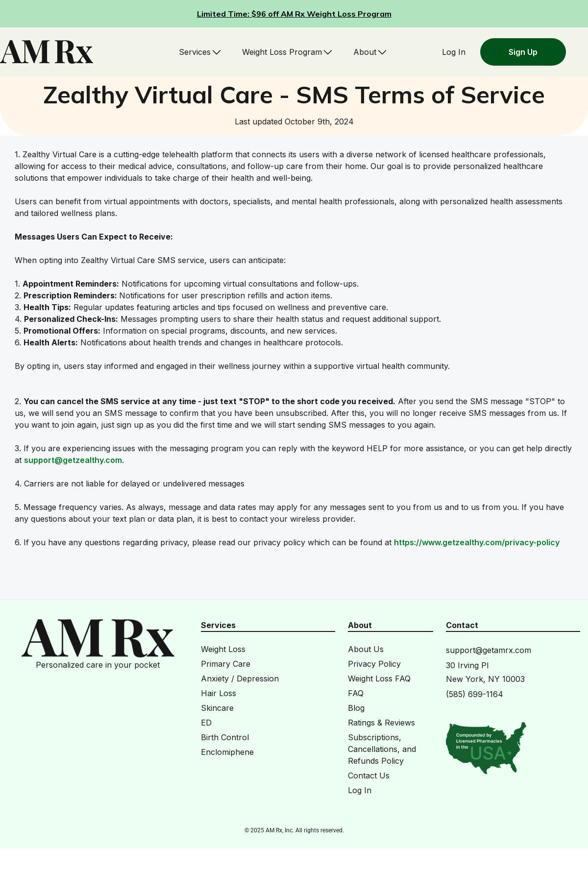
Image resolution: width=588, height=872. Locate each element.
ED (206, 723)
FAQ (356, 693)
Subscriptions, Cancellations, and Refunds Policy (382, 749)
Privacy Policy (374, 664)
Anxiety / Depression (240, 678)
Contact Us (369, 775)
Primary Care (226, 664)
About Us (366, 649)
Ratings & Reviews (381, 723)
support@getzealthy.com (73, 460)
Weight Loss (223, 649)
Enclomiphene (227, 752)
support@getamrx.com (489, 650)
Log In (454, 52)
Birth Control (225, 737)
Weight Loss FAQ (379, 678)
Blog (356, 708)
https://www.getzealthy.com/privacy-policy (477, 542)
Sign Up (523, 52)
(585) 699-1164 (475, 694)
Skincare (217, 708)
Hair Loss (219, 693)
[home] (47, 52)
